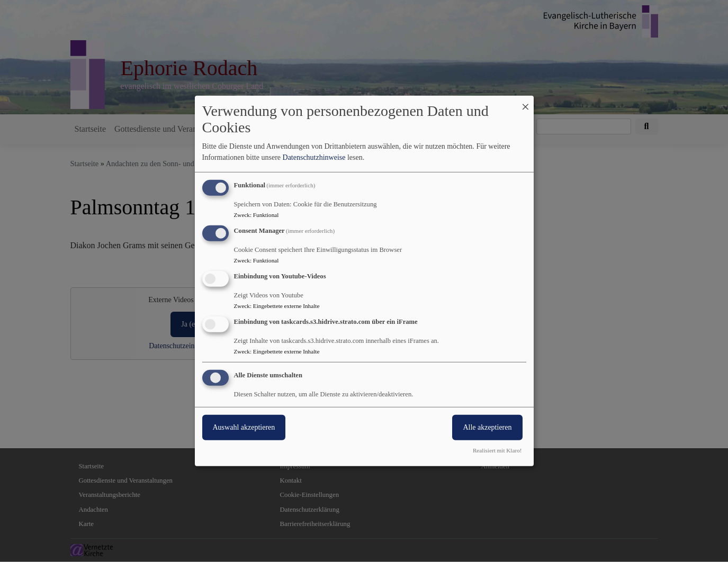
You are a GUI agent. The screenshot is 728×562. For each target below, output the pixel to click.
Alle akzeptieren (487, 427)
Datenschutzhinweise (314, 157)
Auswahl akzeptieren (244, 427)
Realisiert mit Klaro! (497, 450)
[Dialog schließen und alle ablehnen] (526, 102)
